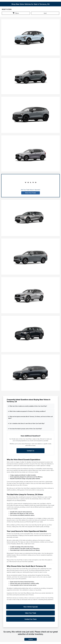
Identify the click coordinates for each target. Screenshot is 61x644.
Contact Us (30, 451)
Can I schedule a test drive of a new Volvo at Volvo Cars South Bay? (27, 423)
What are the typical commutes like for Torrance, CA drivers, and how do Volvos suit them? (30, 417)
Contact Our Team (31, 619)
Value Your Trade (30, 193)
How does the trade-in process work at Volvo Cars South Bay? (26, 429)
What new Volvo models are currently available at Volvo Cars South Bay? (28, 406)
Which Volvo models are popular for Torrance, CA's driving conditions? (28, 411)
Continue (31, 639)
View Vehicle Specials (31, 607)
